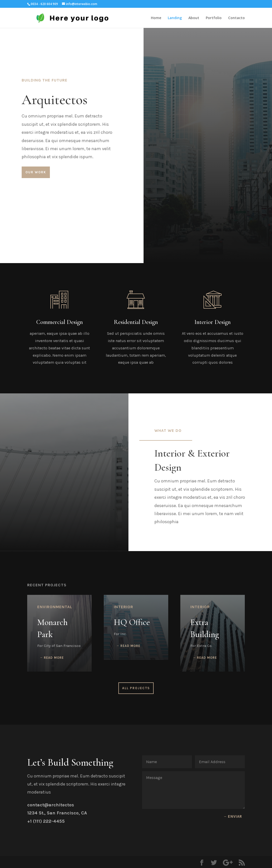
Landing (175, 18)
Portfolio (214, 18)
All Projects (136, 688)
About (194, 18)
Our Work (36, 172)
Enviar (235, 816)
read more (54, 658)
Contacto (236, 18)
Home (156, 18)
